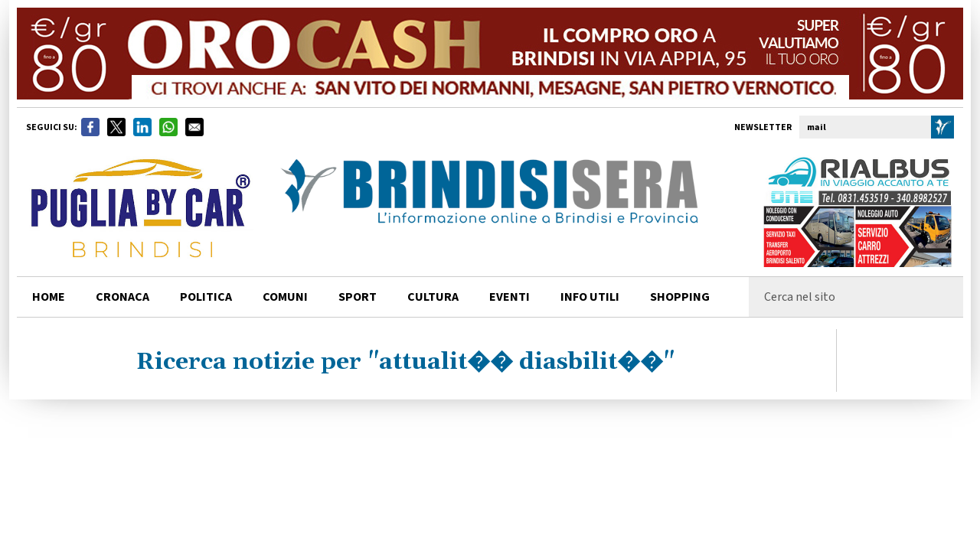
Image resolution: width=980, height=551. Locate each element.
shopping (680, 297)
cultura (433, 297)
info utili (590, 297)
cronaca (122, 297)
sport (358, 297)
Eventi (510, 297)
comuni (285, 297)
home (49, 297)
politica (206, 297)
